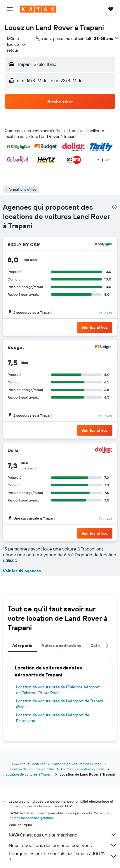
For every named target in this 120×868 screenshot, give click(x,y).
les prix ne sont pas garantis (31, 818)
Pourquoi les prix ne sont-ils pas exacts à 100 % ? (63, 856)
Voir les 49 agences (22, 571)
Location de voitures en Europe (77, 764)
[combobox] (17, 44)
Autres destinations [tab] (61, 646)
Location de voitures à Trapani (29, 774)
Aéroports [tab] (22, 646)
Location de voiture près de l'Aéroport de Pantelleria (53, 718)
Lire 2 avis (28, 468)
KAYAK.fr (18, 764)
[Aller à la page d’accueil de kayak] (38, 9)
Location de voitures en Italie (31, 769)
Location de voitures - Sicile (83, 769)
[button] (10, 9)
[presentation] (114, 207)
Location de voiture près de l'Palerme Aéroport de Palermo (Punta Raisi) (58, 690)
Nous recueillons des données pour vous (63, 845)
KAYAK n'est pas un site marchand (63, 835)
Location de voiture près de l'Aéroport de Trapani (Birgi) (60, 704)
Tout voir (106, 313)
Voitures (39, 764)
